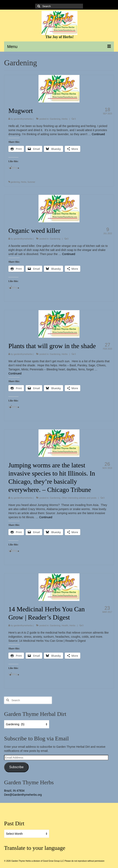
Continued (98, 134)
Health (65, 625)
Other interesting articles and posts (79, 498)
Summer (31, 182)
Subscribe (16, 767)
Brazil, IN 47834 (14, 791)
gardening (15, 182)
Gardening (55, 119)
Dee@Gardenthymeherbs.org (23, 795)
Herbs (65, 119)
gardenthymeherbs (23, 119)
